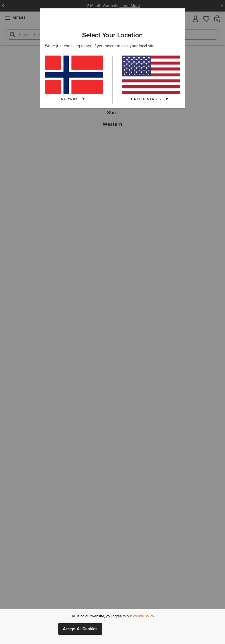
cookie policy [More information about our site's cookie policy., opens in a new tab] (143, 616)
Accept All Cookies (80, 629)
